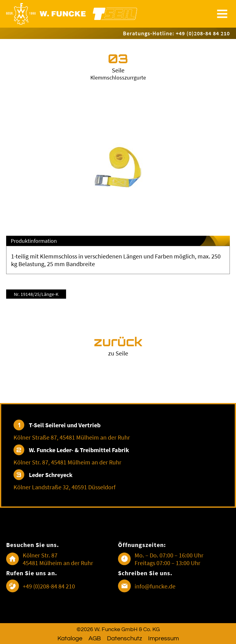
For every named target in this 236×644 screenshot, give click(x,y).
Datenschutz (124, 638)
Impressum (163, 638)
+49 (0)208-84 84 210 (49, 586)
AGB (95, 638)
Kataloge (70, 638)
